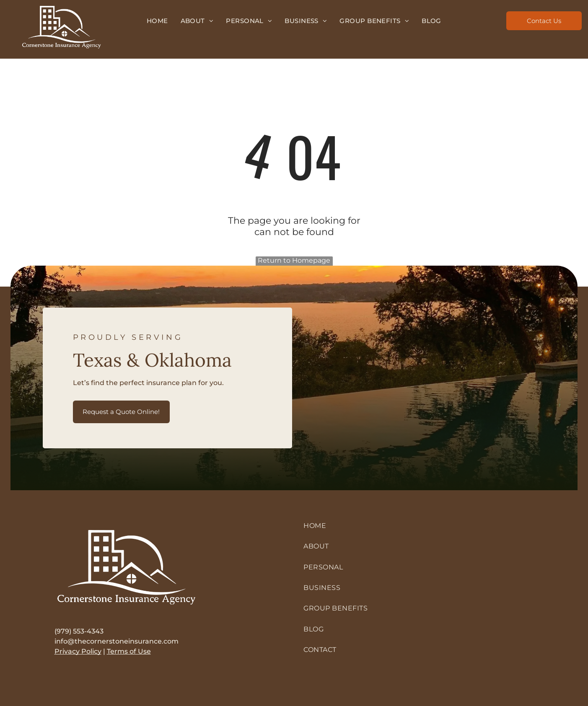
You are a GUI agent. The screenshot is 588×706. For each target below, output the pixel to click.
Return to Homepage (294, 260)
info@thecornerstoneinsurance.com (117, 641)
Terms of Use (129, 651)
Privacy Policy (78, 651)
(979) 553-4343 (79, 631)
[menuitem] (157, 21)
